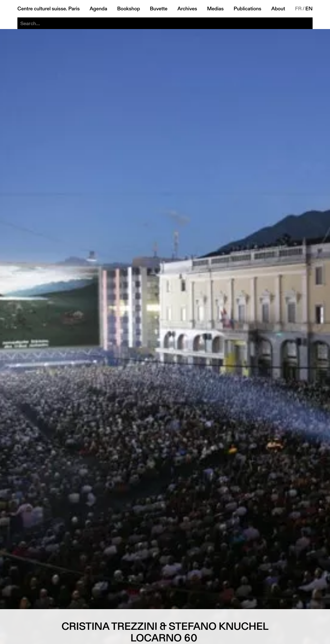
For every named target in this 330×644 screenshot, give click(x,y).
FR (298, 9)
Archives (187, 9)
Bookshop (128, 9)
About (278, 9)
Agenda (98, 9)
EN (309, 9)
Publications (247, 9)
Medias (215, 9)
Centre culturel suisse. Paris (49, 9)
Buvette (159, 9)
